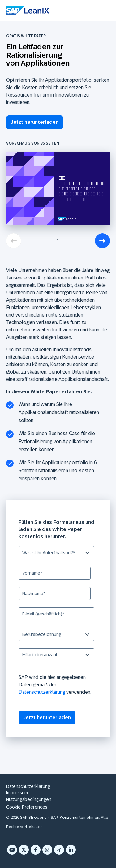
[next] (102, 241)
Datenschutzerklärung (42, 692)
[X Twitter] (24, 850)
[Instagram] (47, 850)
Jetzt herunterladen (35, 122)
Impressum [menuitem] (17, 793)
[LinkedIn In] (71, 850)
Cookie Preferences (27, 807)
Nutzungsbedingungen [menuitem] (29, 799)
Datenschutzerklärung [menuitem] (28, 786)
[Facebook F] (36, 850)
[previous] (14, 241)
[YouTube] (12, 850)
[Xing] (59, 850)
